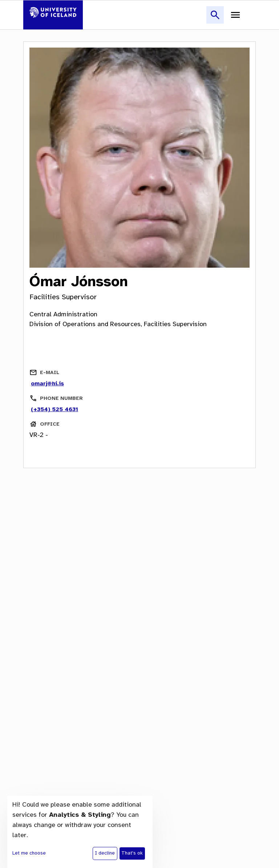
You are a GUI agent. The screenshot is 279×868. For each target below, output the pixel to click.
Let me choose (29, 853)
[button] (215, 19)
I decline (105, 853)
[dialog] (80, 832)
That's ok (132, 853)
